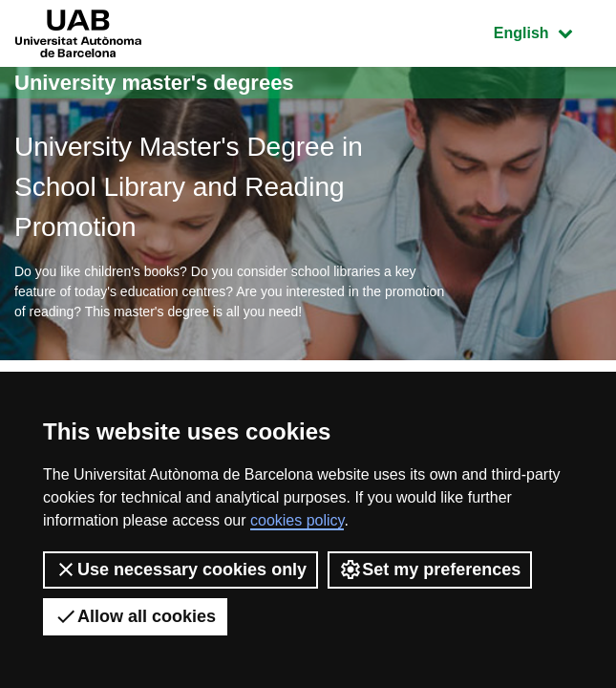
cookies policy (297, 520)
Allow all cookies (135, 616)
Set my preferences (430, 570)
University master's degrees (154, 83)
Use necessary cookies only (181, 570)
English (547, 31)
